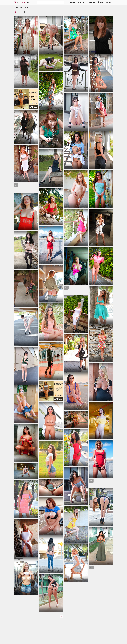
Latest (26, 12)
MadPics (23, 2)
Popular (18, 12)
